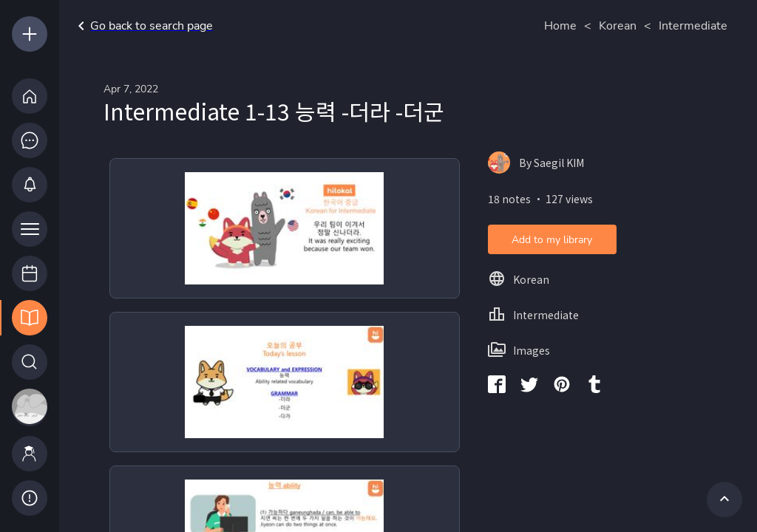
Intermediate (693, 26)
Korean (618, 26)
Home (560, 26)
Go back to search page (143, 26)
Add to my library (552, 240)
